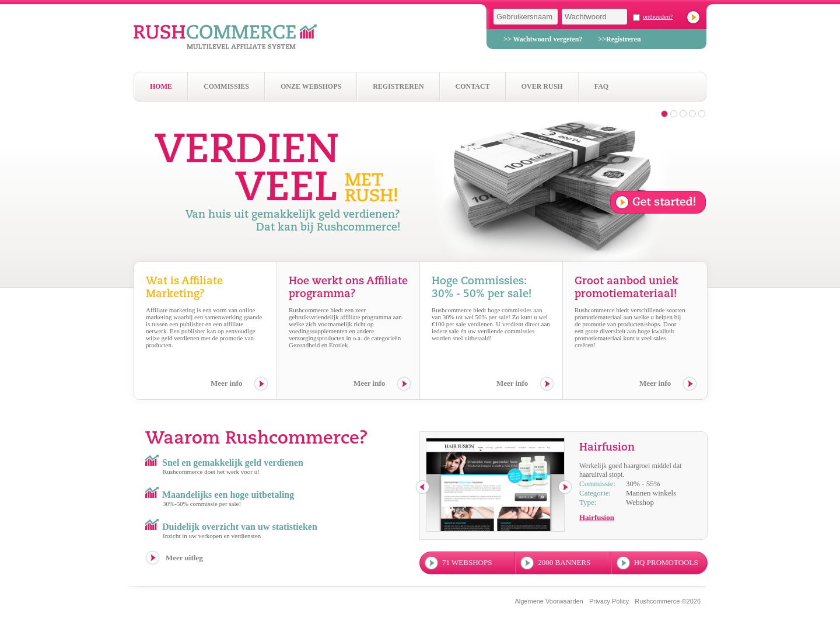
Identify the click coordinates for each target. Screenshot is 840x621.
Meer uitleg (184, 558)
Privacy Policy (609, 601)
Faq (601, 86)
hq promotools (666, 562)
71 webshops (467, 562)
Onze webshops (311, 86)
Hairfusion (597, 517)
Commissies (226, 86)
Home (161, 86)
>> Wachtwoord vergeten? (543, 39)
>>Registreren (619, 39)
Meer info (226, 383)
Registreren (398, 86)
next (566, 488)
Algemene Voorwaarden (549, 601)
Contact (473, 86)
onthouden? (658, 16)
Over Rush (542, 86)
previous (423, 488)
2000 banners (564, 562)
